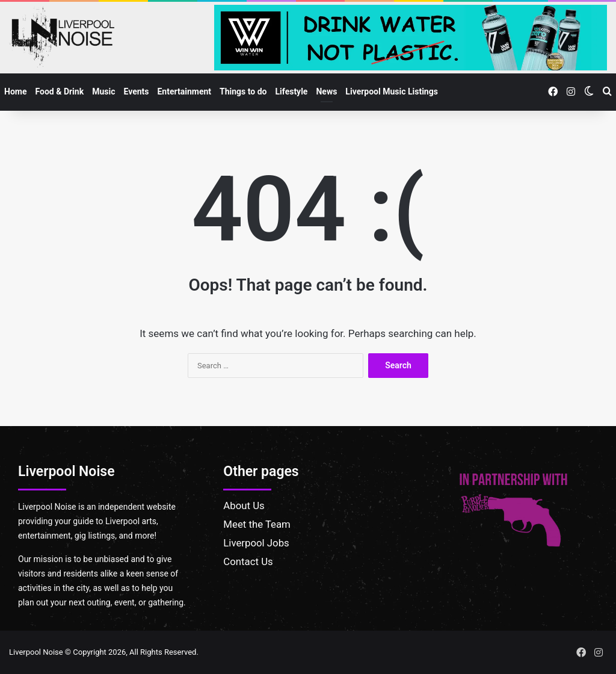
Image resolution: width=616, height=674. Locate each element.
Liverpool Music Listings (392, 91)
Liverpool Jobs (256, 543)
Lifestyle (292, 91)
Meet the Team (257, 524)
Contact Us (248, 561)
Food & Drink (59, 91)
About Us (244, 505)
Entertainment (184, 91)
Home (15, 91)
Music (103, 91)
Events (136, 91)
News (326, 91)
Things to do (243, 91)
